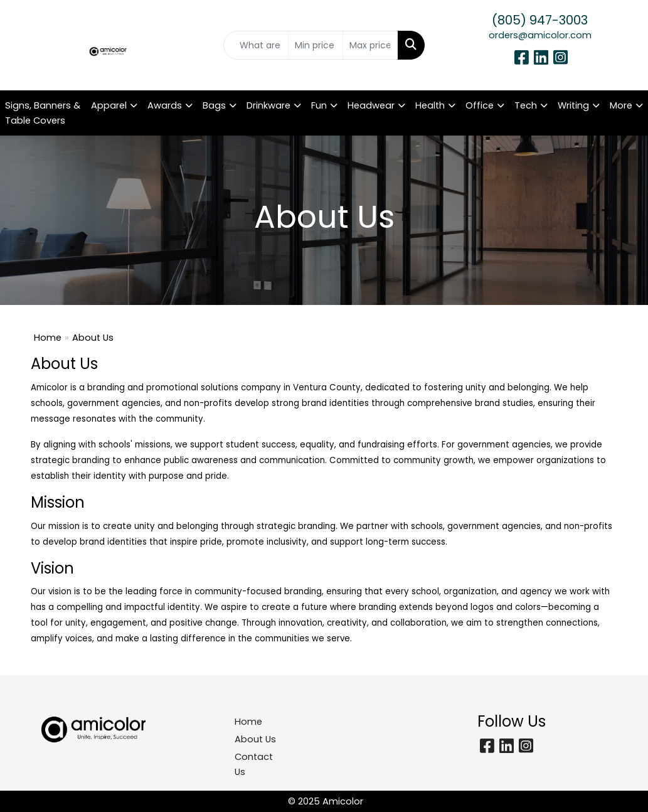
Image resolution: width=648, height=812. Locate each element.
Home (48, 338)
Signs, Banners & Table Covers (43, 113)
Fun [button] (319, 105)
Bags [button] (214, 105)
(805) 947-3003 (540, 20)
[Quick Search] (256, 45)
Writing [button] (573, 105)
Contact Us (254, 764)
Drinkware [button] (268, 105)
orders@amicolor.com (540, 35)
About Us (255, 739)
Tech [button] (526, 105)
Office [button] (480, 105)
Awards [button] (165, 105)
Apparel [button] (109, 105)
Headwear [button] (371, 105)
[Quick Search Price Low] (316, 45)
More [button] (621, 105)
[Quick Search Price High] (370, 45)
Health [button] (430, 105)
